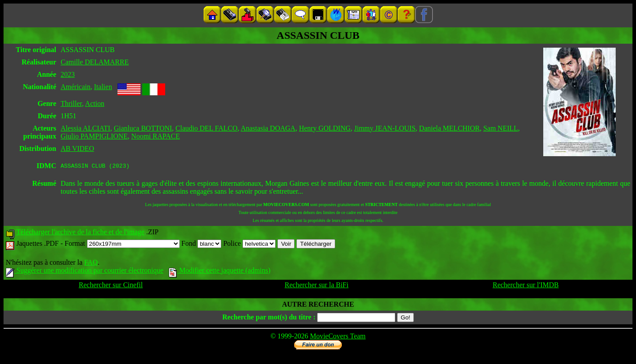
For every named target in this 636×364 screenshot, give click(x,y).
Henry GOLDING (325, 128)
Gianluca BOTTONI (143, 128)
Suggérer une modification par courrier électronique (85, 272)
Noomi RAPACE (155, 136)
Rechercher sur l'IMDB (526, 286)
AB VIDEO (77, 148)
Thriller (71, 103)
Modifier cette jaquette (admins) (220, 272)
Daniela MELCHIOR (449, 128)
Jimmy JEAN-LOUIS (385, 128)
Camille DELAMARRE (95, 62)
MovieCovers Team (338, 337)
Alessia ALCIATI (85, 128)
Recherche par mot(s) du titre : (269, 318)
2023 (68, 74)
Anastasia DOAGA (268, 128)
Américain (76, 87)
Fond (202, 245)
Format (122, 245)
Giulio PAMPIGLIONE (94, 136)
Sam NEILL (501, 128)
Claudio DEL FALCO (206, 128)
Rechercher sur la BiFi (317, 286)
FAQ (91, 264)
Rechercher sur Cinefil (111, 286)
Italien (103, 87)
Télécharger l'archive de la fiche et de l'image (80, 233)
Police (249, 245)
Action (95, 103)
